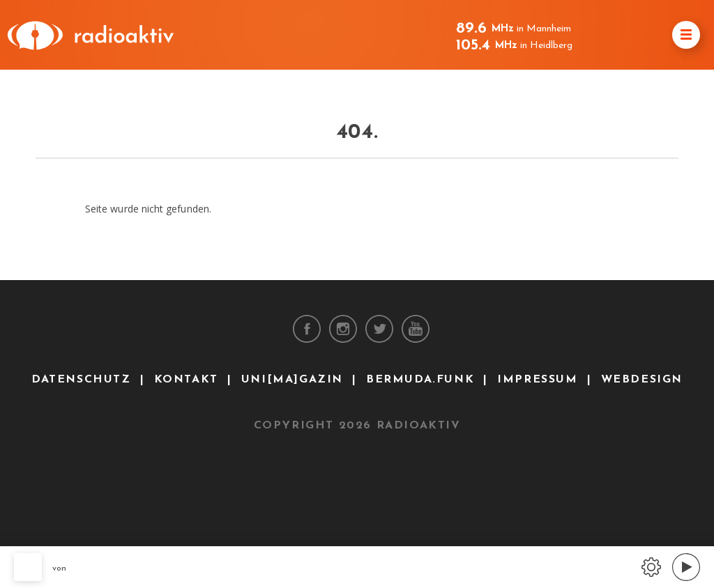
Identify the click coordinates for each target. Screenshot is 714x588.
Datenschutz (81, 380)
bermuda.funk (420, 380)
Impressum (537, 380)
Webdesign (642, 380)
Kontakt (186, 380)
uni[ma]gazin (292, 380)
